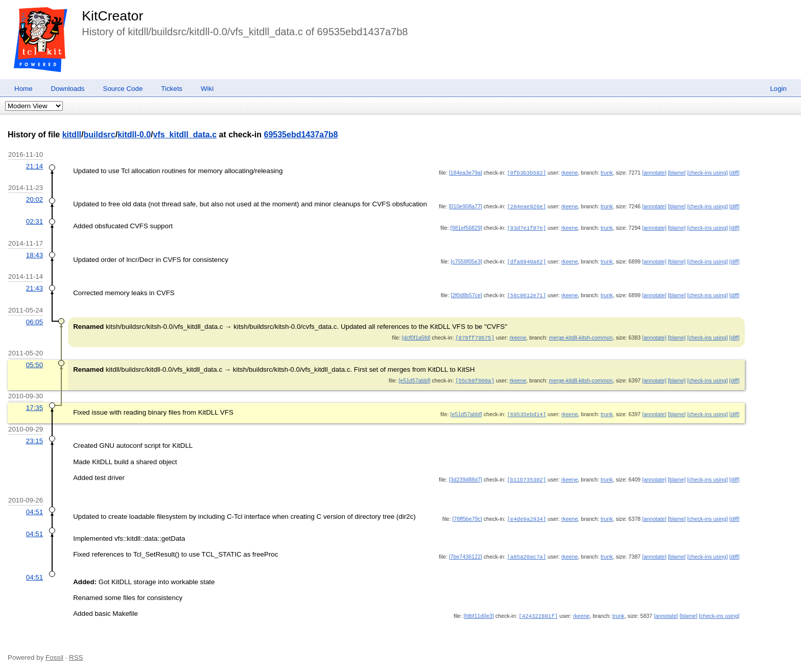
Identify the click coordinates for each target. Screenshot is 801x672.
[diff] (735, 173)
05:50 (34, 362)
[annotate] (654, 173)
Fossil (54, 653)
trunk (607, 173)
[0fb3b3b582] (526, 173)
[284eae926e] (526, 206)
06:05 (34, 319)
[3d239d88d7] (466, 475)
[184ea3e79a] (466, 173)
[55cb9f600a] (475, 377)
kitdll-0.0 (134, 135)
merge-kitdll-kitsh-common (581, 335)
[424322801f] (538, 611)
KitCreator (112, 16)
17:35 (34, 404)
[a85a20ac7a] (526, 552)
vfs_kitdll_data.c (185, 135)
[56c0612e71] (526, 293)
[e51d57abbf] (414, 377)
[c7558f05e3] (466, 260)
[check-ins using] (707, 173)
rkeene (570, 173)
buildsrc (99, 135)
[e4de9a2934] (526, 515)
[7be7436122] (466, 552)
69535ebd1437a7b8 (301, 135)
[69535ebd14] (526, 411)
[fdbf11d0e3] (478, 611)
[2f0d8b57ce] (466, 293)
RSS (76, 653)
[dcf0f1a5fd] (416, 335)
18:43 (34, 254)
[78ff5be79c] (467, 515)
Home (23, 89)
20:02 (34, 199)
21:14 (34, 166)
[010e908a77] (466, 206)
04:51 (34, 508)
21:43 (34, 286)
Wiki (207, 89)
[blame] (677, 173)
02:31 (34, 220)
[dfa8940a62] (526, 260)
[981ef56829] (466, 227)
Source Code (123, 89)
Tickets (172, 89)
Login (778, 89)
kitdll (72, 135)
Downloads (68, 89)
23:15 (34, 437)
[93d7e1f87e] (526, 227)
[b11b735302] (526, 475)
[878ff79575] (475, 335)
